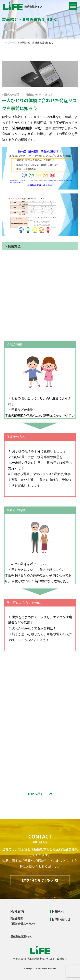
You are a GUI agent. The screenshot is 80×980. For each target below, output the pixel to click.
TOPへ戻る (36, 794)
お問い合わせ (61, 919)
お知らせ (58, 912)
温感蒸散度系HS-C (21, 937)
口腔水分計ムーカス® (23, 924)
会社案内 (18, 912)
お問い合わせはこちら (37, 880)
